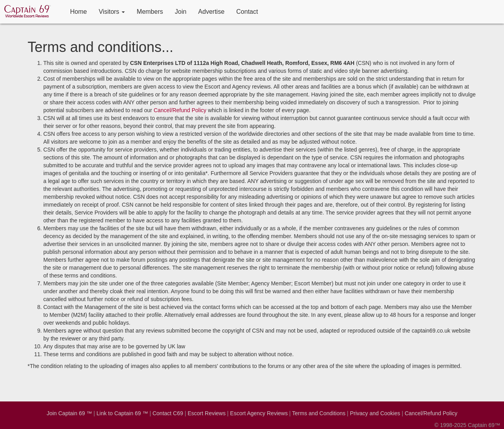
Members (150, 12)
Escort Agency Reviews (259, 413)
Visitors (112, 12)
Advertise (211, 12)
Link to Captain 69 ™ (122, 413)
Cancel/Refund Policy (180, 110)
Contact (247, 12)
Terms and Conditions (319, 413)
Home (79, 12)
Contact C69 (168, 413)
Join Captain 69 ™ (69, 413)
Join (181, 12)
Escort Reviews (206, 413)
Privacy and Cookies (375, 413)
